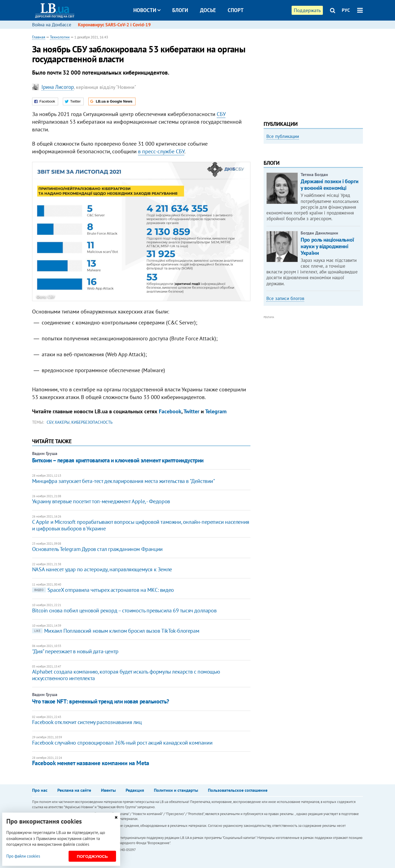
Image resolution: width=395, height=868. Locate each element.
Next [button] (360, 193)
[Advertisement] (313, 73)
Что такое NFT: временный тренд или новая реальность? (101, 701)
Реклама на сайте (74, 790)
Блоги (180, 10)
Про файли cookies (23, 856)
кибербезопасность (92, 422)
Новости (147, 10)
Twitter (191, 411)
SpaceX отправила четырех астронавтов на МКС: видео (103, 590)
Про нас (40, 790)
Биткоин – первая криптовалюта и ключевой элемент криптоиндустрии (118, 460)
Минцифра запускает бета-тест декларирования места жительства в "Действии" (124, 481)
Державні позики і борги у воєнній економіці (330, 259)
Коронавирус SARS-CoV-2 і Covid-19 (114, 25)
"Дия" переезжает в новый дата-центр (75, 651)
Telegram (216, 411)
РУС (346, 10)
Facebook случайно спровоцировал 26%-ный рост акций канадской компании (122, 743)
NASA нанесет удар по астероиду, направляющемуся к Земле (102, 569)
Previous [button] (267, 193)
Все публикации (283, 136)
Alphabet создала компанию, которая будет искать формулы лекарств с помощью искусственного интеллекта (126, 675)
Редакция (135, 790)
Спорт (236, 10)
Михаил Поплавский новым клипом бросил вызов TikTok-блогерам (116, 631)
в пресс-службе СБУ (161, 151)
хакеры (62, 422)
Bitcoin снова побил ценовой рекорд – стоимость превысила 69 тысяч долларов (124, 610)
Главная (39, 37)
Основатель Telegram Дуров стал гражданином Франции (97, 549)
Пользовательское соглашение (238, 790)
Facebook (170, 411)
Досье (208, 10)
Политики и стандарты (176, 790)
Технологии (60, 37)
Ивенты (108, 790)
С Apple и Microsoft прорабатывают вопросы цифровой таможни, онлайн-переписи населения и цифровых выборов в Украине (141, 525)
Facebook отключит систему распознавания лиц (87, 722)
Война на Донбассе (52, 25)
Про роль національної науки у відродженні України (327, 320)
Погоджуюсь (92, 856)
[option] (313, 160)
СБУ (221, 114)
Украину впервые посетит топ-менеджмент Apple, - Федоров (101, 501)
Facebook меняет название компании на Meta (91, 763)
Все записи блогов (285, 372)
